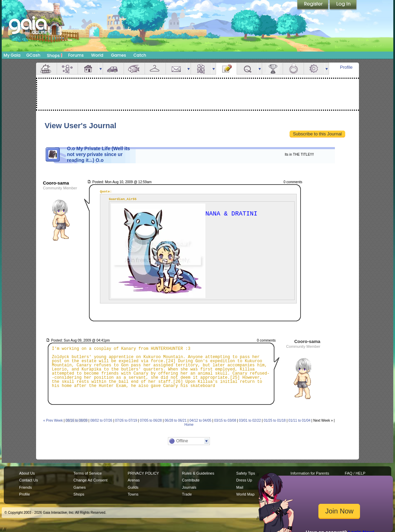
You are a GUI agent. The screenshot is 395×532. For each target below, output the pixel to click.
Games (118, 55)
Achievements (272, 69)
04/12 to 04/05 (200, 420)
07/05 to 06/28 (151, 420)
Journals (189, 487)
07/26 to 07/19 (126, 420)
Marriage (293, 69)
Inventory (155, 69)
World (97, 55)
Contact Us (29, 480)
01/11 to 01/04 (300, 420)
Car (113, 69)
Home (189, 425)
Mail (176, 69)
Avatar (67, 69)
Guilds (133, 487)
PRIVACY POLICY (143, 473)
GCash (33, 55)
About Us (27, 473)
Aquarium (134, 69)
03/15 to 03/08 (225, 420)
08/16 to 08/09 (77, 420)
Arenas (134, 480)
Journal (226, 69)
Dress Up (244, 480)
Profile (346, 67)
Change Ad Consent (91, 480)
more (101, 69)
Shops (55, 55)
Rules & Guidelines (198, 473)
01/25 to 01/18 (275, 420)
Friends (201, 69)
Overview (46, 69)
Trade (187, 494)
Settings (314, 69)
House (88, 69)
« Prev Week (53, 420)
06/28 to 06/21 (176, 420)
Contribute (191, 480)
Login (343, 5)
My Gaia (12, 55)
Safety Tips (246, 473)
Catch (140, 55)
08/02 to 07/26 (101, 420)
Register (313, 5)
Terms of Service (88, 473)
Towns (133, 494)
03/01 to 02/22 (250, 420)
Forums (76, 55)
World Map (245, 494)
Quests (247, 69)
